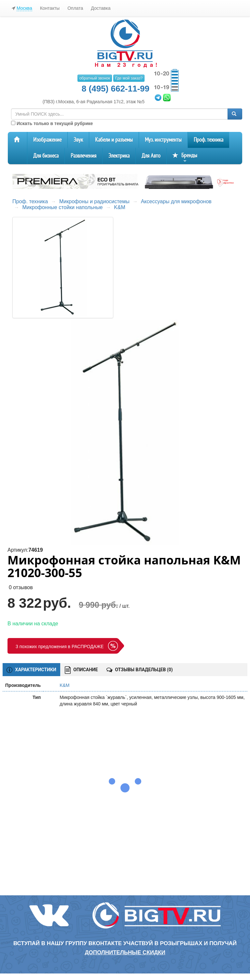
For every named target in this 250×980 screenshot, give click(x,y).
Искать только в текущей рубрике (52, 123)
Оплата (75, 8)
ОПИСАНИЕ (81, 670)
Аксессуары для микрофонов (176, 201)
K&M (120, 207)
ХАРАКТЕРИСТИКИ (31, 670)
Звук (78, 140)
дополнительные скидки (125, 952)
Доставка (101, 8)
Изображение (47, 140)
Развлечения (83, 156)
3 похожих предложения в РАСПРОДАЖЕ (60, 646)
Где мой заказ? (129, 78)
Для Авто (151, 156)
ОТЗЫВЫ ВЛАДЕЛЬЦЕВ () (140, 670)
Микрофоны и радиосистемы (94, 201)
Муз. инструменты (163, 140)
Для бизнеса (46, 156)
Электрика (119, 156)
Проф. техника (208, 140)
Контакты (50, 8)
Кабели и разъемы (114, 140)
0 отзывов (21, 587)
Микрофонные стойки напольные (62, 207)
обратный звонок (95, 78)
